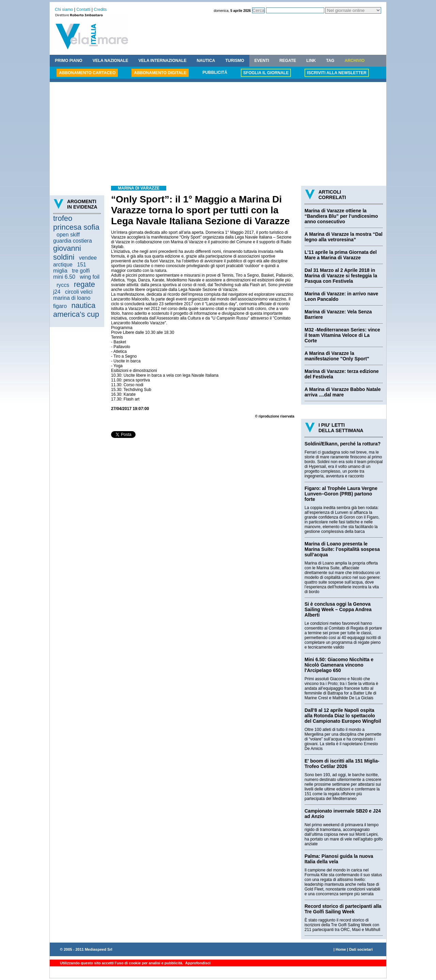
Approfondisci (197, 963)
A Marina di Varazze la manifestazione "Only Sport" (337, 356)
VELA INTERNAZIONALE (163, 61)
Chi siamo (64, 10)
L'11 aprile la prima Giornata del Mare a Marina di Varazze (341, 255)
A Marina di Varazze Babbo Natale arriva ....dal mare (343, 392)
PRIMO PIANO (69, 61)
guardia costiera (73, 241)
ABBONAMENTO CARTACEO (87, 73)
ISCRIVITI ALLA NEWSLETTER (337, 73)
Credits (100, 10)
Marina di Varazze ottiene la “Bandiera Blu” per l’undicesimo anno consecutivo (341, 216)
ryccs (63, 285)
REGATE (288, 61)
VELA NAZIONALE (111, 61)
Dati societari (361, 949)
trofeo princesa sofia (76, 223)
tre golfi (81, 271)
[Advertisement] (218, 135)
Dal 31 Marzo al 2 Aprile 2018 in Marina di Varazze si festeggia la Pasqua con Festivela (341, 276)
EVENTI (262, 61)
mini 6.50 (64, 277)
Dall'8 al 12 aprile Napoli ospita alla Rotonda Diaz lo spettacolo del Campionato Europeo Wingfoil (343, 716)
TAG (330, 61)
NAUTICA (206, 61)
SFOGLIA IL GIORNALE (266, 73)
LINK (311, 61)
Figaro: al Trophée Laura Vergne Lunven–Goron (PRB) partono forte (341, 494)
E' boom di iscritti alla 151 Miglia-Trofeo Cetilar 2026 (342, 764)
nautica (83, 305)
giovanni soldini (67, 253)
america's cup (76, 314)
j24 (57, 292)
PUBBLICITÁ (215, 72)
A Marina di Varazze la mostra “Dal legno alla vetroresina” (344, 237)
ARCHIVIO (355, 61)
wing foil (90, 277)
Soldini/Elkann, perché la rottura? (342, 444)
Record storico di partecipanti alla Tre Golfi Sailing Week (343, 909)
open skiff (68, 235)
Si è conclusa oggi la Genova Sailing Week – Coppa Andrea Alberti (338, 609)
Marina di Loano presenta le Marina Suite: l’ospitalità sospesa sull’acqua (342, 549)
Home (341, 949)
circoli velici (79, 292)
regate (84, 284)
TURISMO (235, 61)
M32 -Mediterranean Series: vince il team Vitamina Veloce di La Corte (342, 335)
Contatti (83, 10)
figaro (60, 306)
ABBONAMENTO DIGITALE (160, 73)
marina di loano (72, 298)
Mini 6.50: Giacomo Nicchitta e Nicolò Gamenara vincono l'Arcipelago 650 (339, 665)
